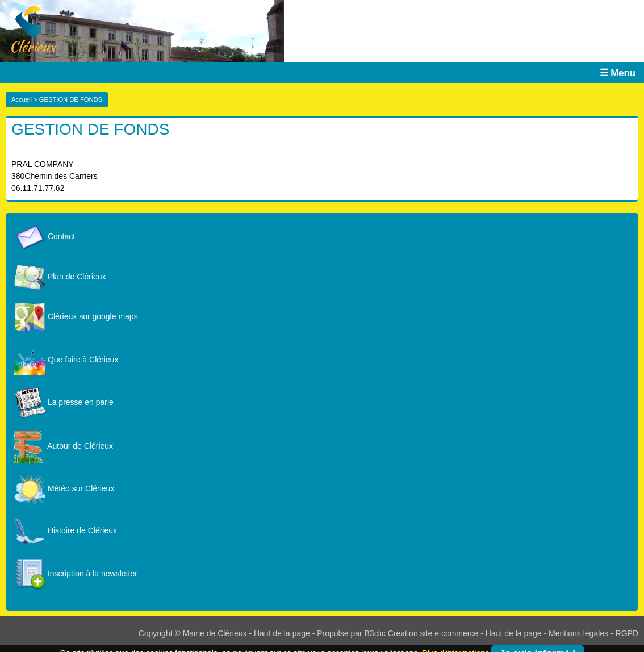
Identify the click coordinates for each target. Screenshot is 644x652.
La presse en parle (64, 402)
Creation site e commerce (433, 633)
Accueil (22, 99)
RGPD (627, 633)
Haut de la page (282, 633)
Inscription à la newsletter (76, 574)
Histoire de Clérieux (66, 530)
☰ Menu (618, 73)
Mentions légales (578, 633)
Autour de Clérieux (64, 446)
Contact (45, 236)
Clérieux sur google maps (76, 316)
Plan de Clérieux (60, 277)
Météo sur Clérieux (64, 488)
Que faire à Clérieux (66, 360)
